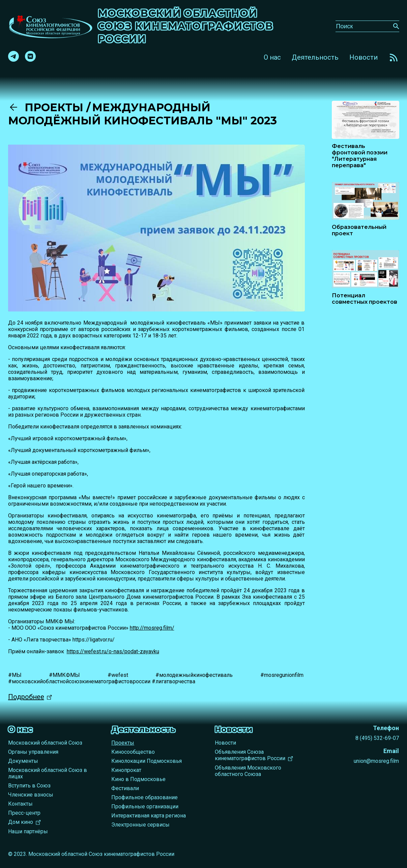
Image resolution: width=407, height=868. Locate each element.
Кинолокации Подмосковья (147, 761)
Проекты (47, 107)
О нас (272, 57)
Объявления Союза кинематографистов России (250, 755)
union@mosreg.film (376, 761)
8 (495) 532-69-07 (377, 738)
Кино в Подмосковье (138, 779)
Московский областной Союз (45, 743)
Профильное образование (144, 797)
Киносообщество (133, 752)
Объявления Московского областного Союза (248, 771)
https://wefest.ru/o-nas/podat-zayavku (113, 651)
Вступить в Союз (29, 786)
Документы (23, 761)
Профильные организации (145, 806)
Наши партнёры (28, 831)
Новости (364, 57)
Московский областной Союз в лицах (48, 773)
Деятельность (315, 57)
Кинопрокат (126, 770)
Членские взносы (31, 795)
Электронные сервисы (140, 825)
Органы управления (33, 752)
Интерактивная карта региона (149, 816)
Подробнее (26, 697)
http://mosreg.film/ (152, 628)
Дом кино (21, 822)
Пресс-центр (24, 813)
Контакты (20, 804)
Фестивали (125, 788)
